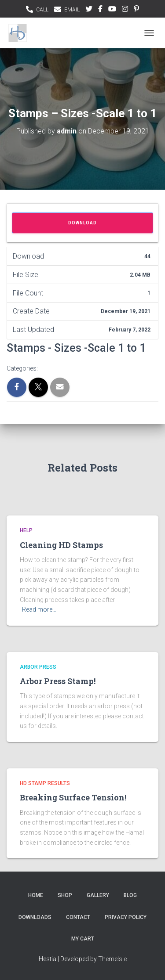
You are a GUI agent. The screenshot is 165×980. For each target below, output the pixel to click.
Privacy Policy (126, 917)
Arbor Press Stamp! (58, 681)
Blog (130, 895)
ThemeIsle (112, 959)
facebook (100, 10)
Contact (78, 917)
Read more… (39, 609)
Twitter (89, 10)
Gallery (98, 895)
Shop (65, 895)
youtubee (112, 10)
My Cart (83, 939)
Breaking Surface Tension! (73, 797)
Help (26, 530)
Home (36, 895)
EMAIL (72, 10)
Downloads (35, 917)
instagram (125, 10)
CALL (42, 10)
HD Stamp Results (45, 783)
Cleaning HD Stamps (61, 545)
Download (82, 223)
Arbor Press (38, 667)
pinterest (136, 10)
